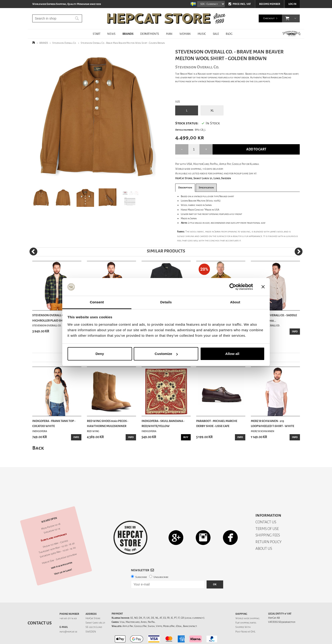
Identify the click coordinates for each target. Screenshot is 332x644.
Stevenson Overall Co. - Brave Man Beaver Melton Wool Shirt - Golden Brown (123, 43)
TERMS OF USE (267, 513)
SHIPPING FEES (268, 519)
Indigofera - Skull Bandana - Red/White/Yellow (163, 423)
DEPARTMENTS (150, 34)
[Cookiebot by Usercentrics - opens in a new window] (233, 287)
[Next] (299, 252)
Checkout (269, 18)
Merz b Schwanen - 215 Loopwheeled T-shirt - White (273, 423)
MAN (169, 34)
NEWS (111, 34)
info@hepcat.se (68, 616)
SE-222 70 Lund (94, 611)
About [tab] (235, 302)
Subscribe (141, 561)
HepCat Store (93, 602)
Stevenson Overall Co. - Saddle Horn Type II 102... (274, 318)
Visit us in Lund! (63, 556)
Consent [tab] (97, 302)
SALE (216, 34)
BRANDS (128, 34)
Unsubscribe (161, 561)
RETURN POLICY (268, 526)
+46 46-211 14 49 (68, 602)
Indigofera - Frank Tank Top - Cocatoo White (54, 423)
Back (38, 448)
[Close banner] (263, 287)
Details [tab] (166, 302)
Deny (100, 354)
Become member (270, 4)
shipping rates (248, 607)
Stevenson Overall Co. (64, 43)
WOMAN (185, 34)
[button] (287, 18)
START (96, 34)
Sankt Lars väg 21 (95, 607)
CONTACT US (266, 506)
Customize (166, 354)
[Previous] (33, 252)
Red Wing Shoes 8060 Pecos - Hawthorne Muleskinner (108, 423)
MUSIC (202, 34)
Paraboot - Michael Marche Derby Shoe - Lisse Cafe (217, 423)
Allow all (232, 354)
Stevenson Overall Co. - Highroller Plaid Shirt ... (51, 318)
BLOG (229, 34)
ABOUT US (264, 532)
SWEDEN (91, 616)
